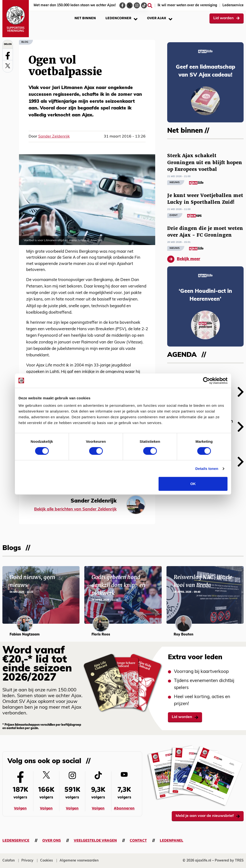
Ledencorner (121, 18)
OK (193, 484)
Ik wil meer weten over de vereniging (187, 5)
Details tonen (207, 469)
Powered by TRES (229, 861)
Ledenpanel (172, 841)
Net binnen (85, 18)
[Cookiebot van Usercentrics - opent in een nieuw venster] (206, 381)
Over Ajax (160, 18)
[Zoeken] (150, 6)
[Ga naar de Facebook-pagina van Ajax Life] (122, 5)
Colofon (9, 861)
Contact (138, 841)
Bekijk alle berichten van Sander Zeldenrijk (75, 509)
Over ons (52, 841)
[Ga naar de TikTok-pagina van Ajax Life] (144, 5)
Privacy (27, 861)
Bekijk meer (184, 259)
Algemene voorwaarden (79, 861)
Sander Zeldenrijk (54, 137)
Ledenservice (233, 5)
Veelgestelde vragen (95, 841)
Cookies (46, 861)
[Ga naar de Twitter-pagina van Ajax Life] (130, 5)
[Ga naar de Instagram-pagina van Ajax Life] (137, 5)
